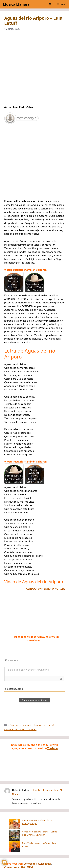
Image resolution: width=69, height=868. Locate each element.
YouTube (52, 748)
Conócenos (30, 849)
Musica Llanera (16, 4)
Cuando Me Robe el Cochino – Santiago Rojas (34, 820)
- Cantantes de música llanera (25, 725)
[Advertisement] (34, 70)
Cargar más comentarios (34, 700)
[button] (50, 4)
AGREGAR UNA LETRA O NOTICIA (45, 589)
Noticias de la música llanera (20, 729)
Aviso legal (45, 849)
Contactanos (12, 853)
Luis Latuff (49, 725)
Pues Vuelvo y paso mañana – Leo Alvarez (32, 832)
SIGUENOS (27, 853)
